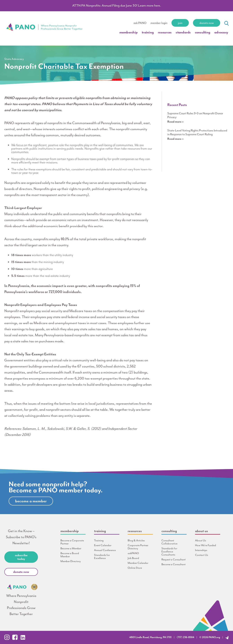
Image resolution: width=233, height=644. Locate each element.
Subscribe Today (21, 557)
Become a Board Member (70, 555)
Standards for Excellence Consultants (169, 552)
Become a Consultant (173, 564)
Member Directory (71, 561)
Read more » (175, 122)
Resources (165, 32)
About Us (201, 540)
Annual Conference (105, 550)
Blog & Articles (136, 540)
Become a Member (71, 548)
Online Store (135, 568)
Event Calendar (103, 545)
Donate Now (207, 23)
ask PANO (140, 23)
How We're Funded (206, 545)
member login (159, 23)
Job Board (133, 558)
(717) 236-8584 (185, 637)
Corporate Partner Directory (138, 547)
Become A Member (31, 501)
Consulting (203, 32)
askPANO (133, 553)
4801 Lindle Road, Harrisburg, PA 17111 (150, 637)
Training (148, 32)
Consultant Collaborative (169, 542)
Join (180, 23)
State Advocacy (14, 59)
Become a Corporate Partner (72, 542)
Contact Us (202, 555)
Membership (129, 32)
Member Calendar (138, 563)
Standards (183, 32)
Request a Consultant (173, 559)
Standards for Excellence (102, 557)
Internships (201, 550)
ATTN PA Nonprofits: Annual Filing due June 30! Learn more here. (117, 6)
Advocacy (221, 32)
